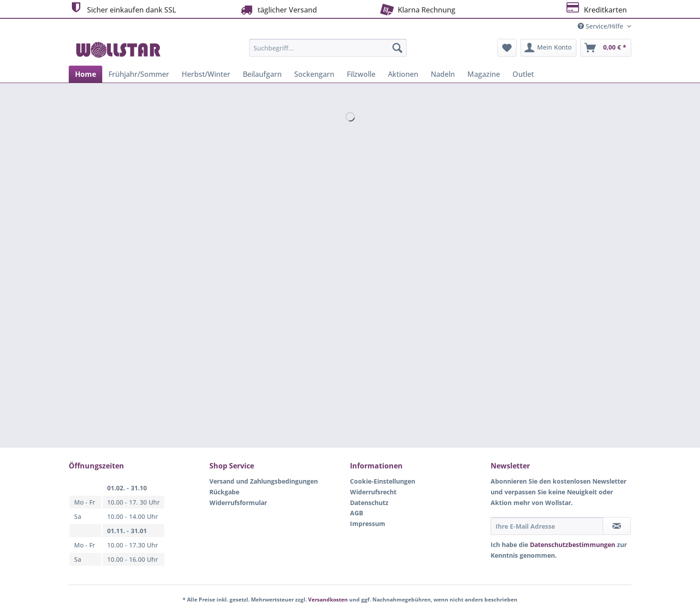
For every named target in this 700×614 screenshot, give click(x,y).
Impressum (368, 524)
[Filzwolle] (361, 74)
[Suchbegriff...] (328, 48)
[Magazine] (484, 74)
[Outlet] (523, 74)
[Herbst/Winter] (206, 74)
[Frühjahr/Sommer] (139, 74)
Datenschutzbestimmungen (573, 545)
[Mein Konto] (548, 48)
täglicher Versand (278, 10)
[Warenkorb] (606, 48)
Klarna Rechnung (417, 9)
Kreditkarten (596, 9)
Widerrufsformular (238, 503)
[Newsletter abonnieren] (617, 526)
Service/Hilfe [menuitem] (601, 26)
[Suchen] (397, 48)
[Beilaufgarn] (262, 74)
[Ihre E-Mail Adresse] (547, 526)
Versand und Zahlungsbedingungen (264, 481)
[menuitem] (328, 52)
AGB (356, 513)
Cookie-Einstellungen (383, 481)
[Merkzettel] (507, 48)
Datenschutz (369, 503)
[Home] (85, 74)
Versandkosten (328, 599)
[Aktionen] (403, 74)
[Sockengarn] (314, 74)
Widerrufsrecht (373, 492)
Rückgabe (224, 492)
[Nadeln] (443, 74)
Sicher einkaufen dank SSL (123, 9)
